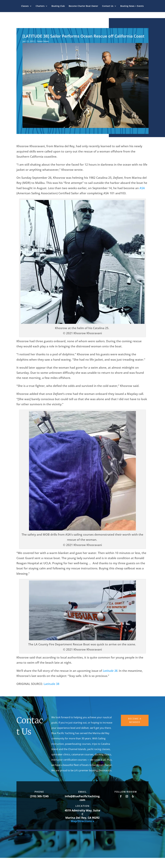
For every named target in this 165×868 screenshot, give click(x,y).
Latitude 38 (51, 684)
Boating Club (58, 6)
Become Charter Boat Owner (83, 6)
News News (43, 41)
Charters (40, 6)
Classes (25, 6)
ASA (142, 188)
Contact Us (108, 6)
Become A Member (135, 720)
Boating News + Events (132, 6)
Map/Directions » (82, 821)
